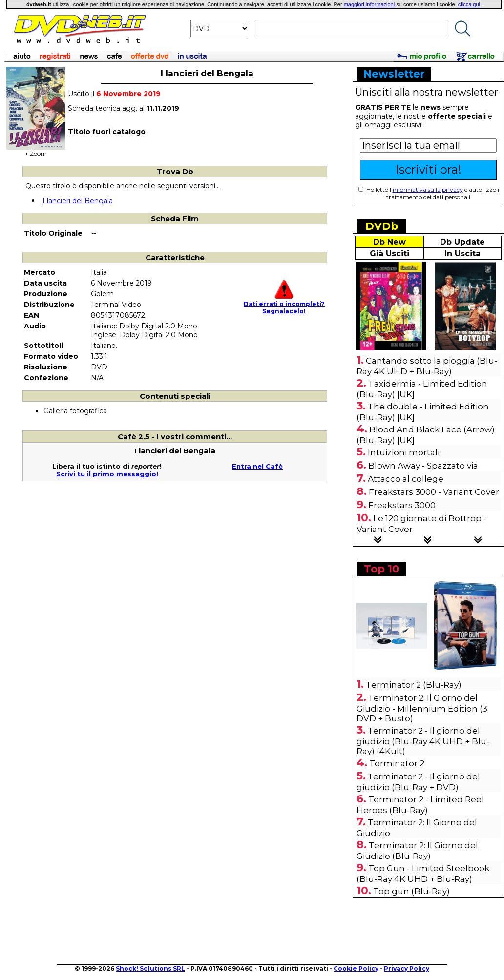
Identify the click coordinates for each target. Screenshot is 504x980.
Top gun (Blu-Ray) (411, 891)
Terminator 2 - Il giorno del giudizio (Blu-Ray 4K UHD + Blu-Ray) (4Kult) (423, 741)
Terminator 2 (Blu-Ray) (414, 685)
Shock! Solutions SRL (150, 969)
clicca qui (469, 4)
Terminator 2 (397, 763)
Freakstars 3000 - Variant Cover (434, 492)
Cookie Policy (356, 969)
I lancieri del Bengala (78, 201)
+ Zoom (36, 151)
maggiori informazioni (369, 4)
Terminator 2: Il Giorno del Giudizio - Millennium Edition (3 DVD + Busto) (422, 708)
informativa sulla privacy (428, 190)
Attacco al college (406, 479)
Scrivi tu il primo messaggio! (107, 474)
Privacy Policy (407, 969)
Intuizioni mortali (404, 452)
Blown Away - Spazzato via (423, 466)
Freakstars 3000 (402, 505)
